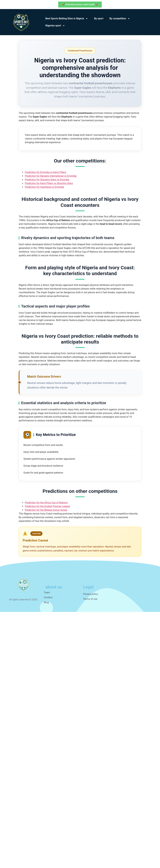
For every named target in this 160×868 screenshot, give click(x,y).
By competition (120, 19)
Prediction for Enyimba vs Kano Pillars (46, 172)
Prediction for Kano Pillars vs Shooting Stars (49, 183)
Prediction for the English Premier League (47, 506)
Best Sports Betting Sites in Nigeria (67, 19)
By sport (99, 18)
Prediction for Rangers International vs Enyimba (51, 176)
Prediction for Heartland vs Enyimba (44, 187)
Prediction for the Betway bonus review (46, 510)
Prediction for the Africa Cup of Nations (46, 503)
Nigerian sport (55, 26)
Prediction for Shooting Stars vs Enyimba (47, 180)
